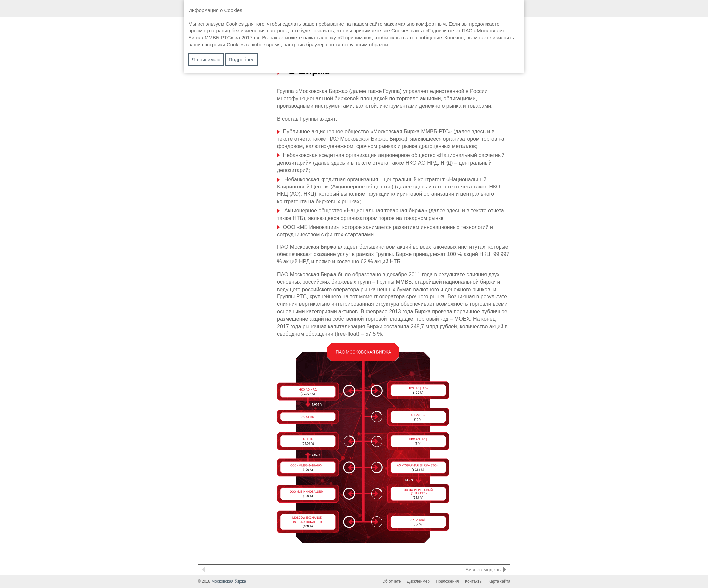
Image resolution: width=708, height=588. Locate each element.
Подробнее (242, 59)
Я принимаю (206, 59)
